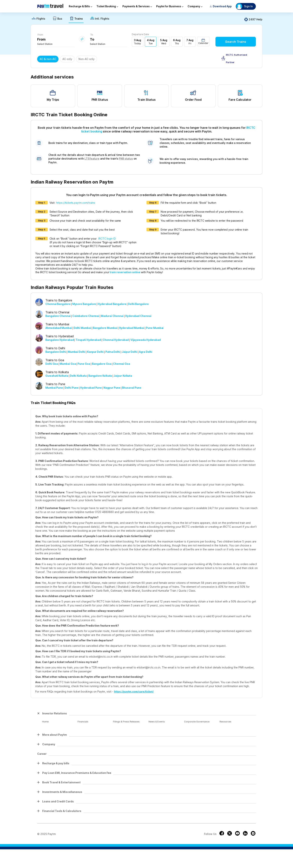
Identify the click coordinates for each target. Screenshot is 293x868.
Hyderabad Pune (91, 388)
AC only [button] (67, 59)
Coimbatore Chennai (86, 316)
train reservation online (125, 272)
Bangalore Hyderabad (60, 340)
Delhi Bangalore (138, 304)
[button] (203, 42)
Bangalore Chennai (58, 316)
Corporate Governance (197, 722)
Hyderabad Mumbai (132, 328)
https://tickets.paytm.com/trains (75, 203)
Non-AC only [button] (87, 59)
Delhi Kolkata (78, 376)
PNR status (126, 159)
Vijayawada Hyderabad (146, 340)
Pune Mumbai (155, 328)
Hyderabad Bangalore (112, 304)
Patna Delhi (113, 352)
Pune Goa (84, 364)
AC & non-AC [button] (48, 59)
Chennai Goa (122, 364)
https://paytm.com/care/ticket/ (134, 692)
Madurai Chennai (112, 316)
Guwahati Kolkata (57, 376)
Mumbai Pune (54, 388)
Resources (225, 722)
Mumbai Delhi (77, 352)
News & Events (157, 722)
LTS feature (92, 159)
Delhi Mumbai (82, 328)
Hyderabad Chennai (138, 316)
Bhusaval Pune (132, 388)
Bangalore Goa (102, 364)
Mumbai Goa (68, 364)
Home (45, 722)
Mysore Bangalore (84, 304)
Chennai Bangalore (58, 304)
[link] (38, 20)
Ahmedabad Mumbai (59, 328)
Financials (83, 722)
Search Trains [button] (236, 42)
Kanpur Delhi (95, 352)
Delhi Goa (52, 364)
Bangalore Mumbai (105, 328)
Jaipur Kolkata (123, 376)
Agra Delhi (146, 352)
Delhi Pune (72, 388)
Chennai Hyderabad (116, 340)
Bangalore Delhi (56, 352)
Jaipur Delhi (130, 352)
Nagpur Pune (112, 388)
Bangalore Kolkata (100, 376)
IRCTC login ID (107, 239)
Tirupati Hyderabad (88, 340)
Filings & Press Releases (126, 722)
